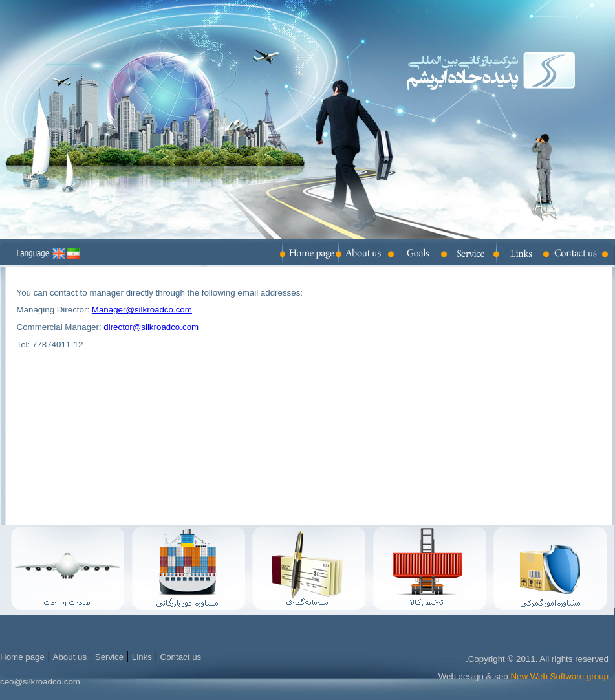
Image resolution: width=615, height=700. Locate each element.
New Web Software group (559, 676)
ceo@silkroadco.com (40, 682)
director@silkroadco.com (151, 327)
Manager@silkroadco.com (142, 310)
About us (70, 657)
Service (109, 657)
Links (142, 657)
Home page (22, 657)
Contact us (181, 657)
